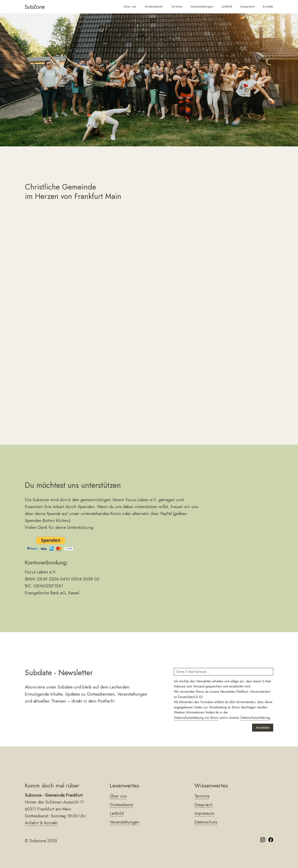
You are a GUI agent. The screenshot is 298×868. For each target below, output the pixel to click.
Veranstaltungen (202, 7)
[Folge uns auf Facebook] (271, 841)
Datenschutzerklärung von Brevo (196, 718)
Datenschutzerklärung (255, 718)
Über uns (130, 7)
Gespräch (248, 7)
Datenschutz (206, 822)
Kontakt (268, 7)
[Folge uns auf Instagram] (263, 841)
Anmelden (263, 728)
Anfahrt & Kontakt (41, 823)
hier (117, 394)
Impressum (204, 813)
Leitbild (227, 7)
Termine (177, 7)
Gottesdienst (154, 7)
